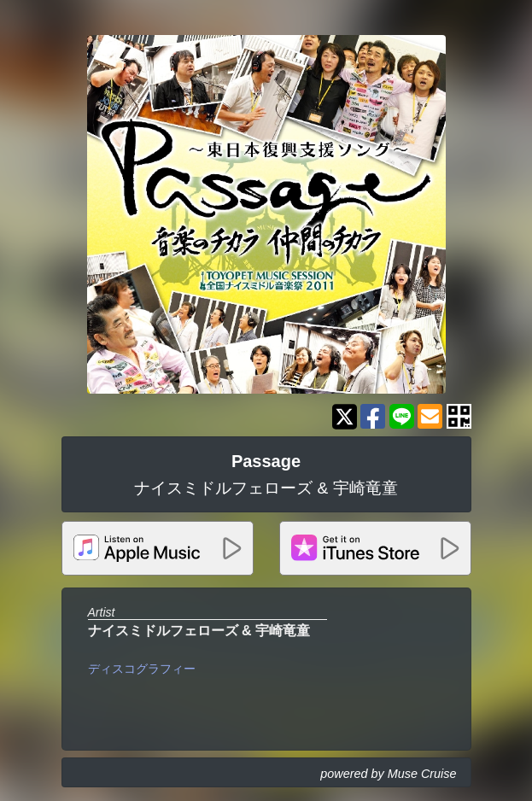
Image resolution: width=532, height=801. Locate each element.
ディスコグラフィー (142, 669)
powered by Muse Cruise (388, 774)
